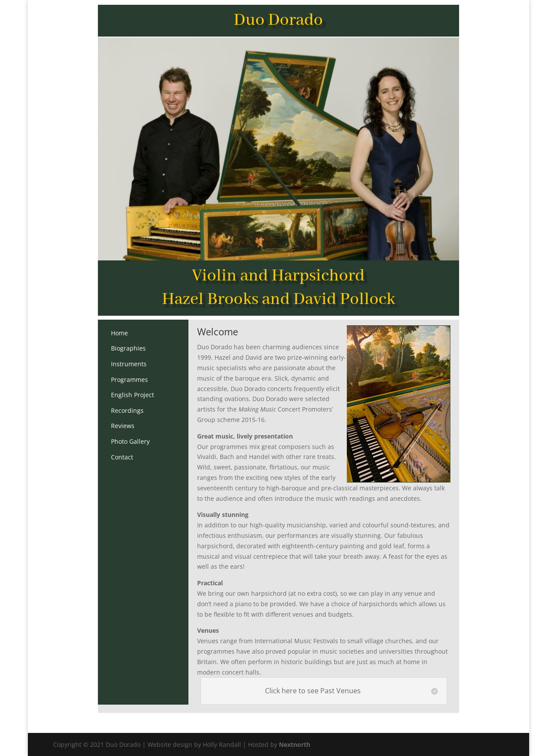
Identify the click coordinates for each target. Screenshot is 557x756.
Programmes (129, 380)
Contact (122, 457)
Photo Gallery (130, 441)
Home (119, 333)
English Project (133, 395)
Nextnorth (295, 744)
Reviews (123, 426)
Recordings (127, 410)
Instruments (129, 364)
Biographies (128, 348)
